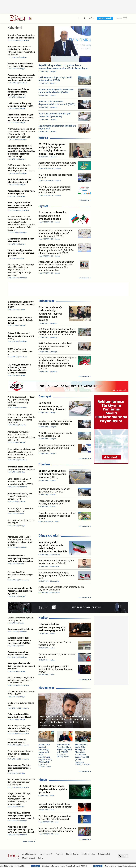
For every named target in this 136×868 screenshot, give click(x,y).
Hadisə (43, 618)
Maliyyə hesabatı (46, 854)
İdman (43, 780)
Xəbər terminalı (105, 18)
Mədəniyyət (46, 688)
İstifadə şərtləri (104, 854)
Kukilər (41, 858)
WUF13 (43, 138)
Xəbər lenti (15, 28)
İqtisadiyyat (46, 301)
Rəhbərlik (59, 854)
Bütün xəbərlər (84, 200)
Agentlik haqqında (29, 854)
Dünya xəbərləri (49, 536)
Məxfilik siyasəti (29, 858)
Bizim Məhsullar (72, 854)
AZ (91, 18)
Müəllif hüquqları (88, 854)
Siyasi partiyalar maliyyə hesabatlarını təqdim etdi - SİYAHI (75, 866)
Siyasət (43, 206)
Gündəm (44, 464)
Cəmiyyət (45, 396)
